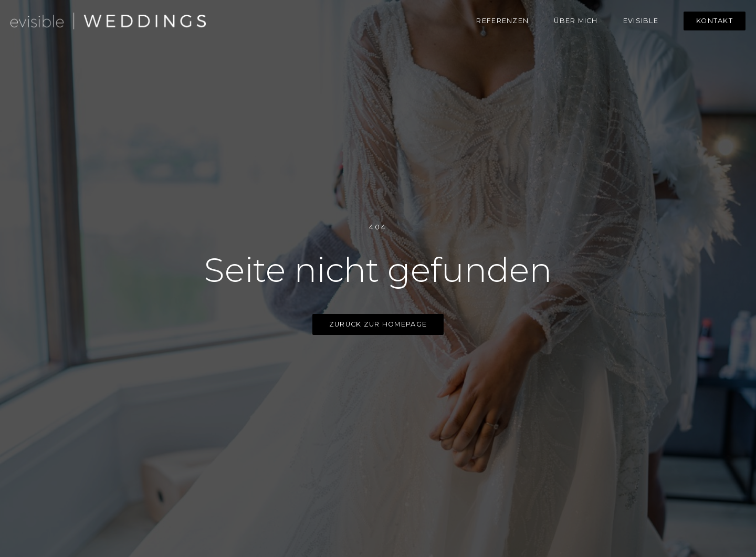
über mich (576, 21)
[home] (108, 21)
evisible (641, 21)
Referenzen (502, 21)
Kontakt (715, 21)
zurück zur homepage (378, 324)
